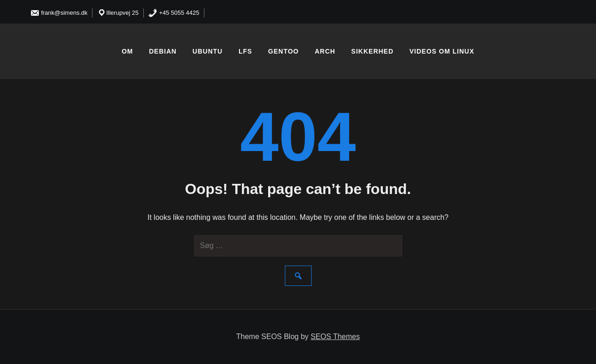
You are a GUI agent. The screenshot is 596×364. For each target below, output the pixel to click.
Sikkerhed (372, 51)
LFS (245, 51)
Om (127, 51)
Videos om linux (442, 51)
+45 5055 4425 (174, 13)
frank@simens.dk (59, 13)
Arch (325, 51)
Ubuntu (207, 51)
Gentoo (283, 51)
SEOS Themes (335, 337)
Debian (163, 51)
